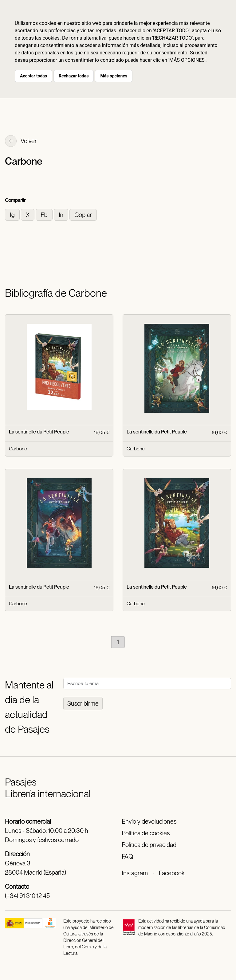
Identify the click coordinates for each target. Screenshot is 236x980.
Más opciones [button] (114, 76)
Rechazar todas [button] (74, 76)
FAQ (127, 857)
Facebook (172, 873)
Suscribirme (83, 704)
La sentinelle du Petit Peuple (39, 432)
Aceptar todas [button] (33, 76)
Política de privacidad (149, 845)
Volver (21, 142)
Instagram (135, 873)
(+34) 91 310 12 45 (27, 896)
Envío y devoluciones (149, 821)
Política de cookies (146, 833)
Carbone (18, 449)
